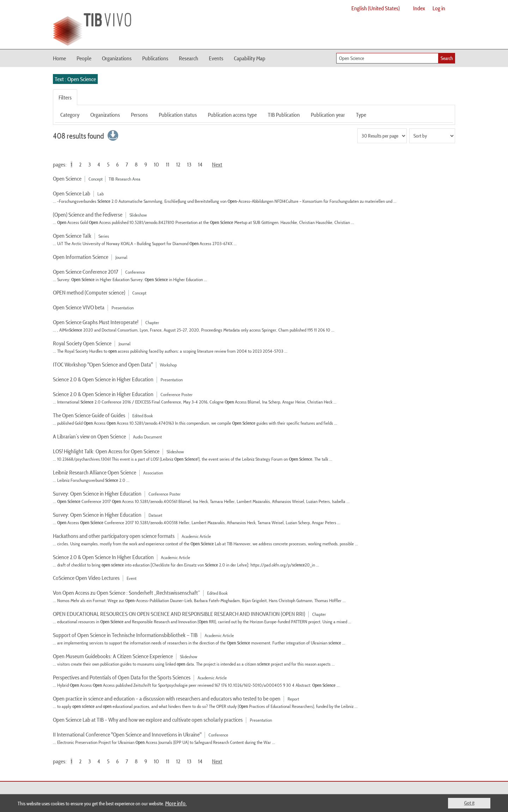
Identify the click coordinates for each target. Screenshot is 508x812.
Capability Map (250, 58)
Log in (439, 8)
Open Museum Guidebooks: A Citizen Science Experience (113, 656)
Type (361, 115)
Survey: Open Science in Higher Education (97, 493)
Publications (155, 58)
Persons (139, 115)
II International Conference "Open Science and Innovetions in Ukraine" (127, 734)
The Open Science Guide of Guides (89, 415)
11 (168, 164)
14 (200, 164)
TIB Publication (284, 115)
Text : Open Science (75, 79)
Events (216, 58)
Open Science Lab (72, 193)
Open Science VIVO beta (79, 307)
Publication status (178, 115)
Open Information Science (81, 257)
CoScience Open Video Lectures (87, 578)
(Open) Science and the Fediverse (88, 214)
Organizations (117, 58)
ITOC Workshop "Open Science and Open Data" (103, 364)
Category (70, 115)
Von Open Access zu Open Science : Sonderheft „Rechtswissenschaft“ (126, 593)
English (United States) (376, 8)
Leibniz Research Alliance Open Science (95, 472)
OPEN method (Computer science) (89, 292)
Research (189, 58)
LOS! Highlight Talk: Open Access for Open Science (106, 451)
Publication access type (232, 115)
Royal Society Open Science (82, 343)
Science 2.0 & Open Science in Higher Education (103, 379)
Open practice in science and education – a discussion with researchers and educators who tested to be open (167, 698)
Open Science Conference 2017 (86, 272)
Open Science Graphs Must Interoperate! (96, 322)
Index (419, 8)
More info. (176, 803)
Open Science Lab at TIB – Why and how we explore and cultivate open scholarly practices (148, 720)
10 (156, 164)
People (84, 58)
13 (189, 164)
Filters (65, 97)
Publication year (328, 115)
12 (178, 164)
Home (59, 58)
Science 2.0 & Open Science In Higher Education (103, 557)
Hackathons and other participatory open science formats (114, 536)
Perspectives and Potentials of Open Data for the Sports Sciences (122, 677)
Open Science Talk (72, 236)
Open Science (67, 178)
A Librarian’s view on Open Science (89, 436)
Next (217, 164)
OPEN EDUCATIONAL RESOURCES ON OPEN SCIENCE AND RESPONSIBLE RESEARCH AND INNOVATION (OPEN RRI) (179, 614)
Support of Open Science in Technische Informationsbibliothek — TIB (125, 635)
